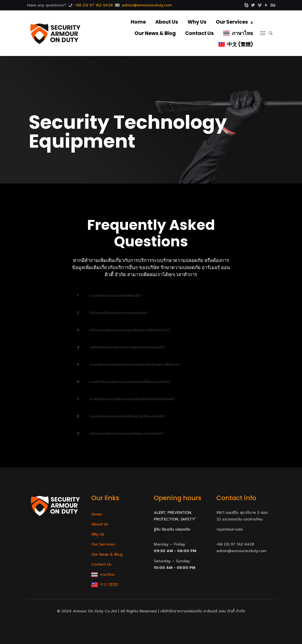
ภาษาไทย (107, 575)
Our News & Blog (107, 554)
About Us (100, 524)
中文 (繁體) (109, 584)
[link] (151, 296)
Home (96, 514)
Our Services (103, 544)
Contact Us (101, 564)
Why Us (98, 534)
